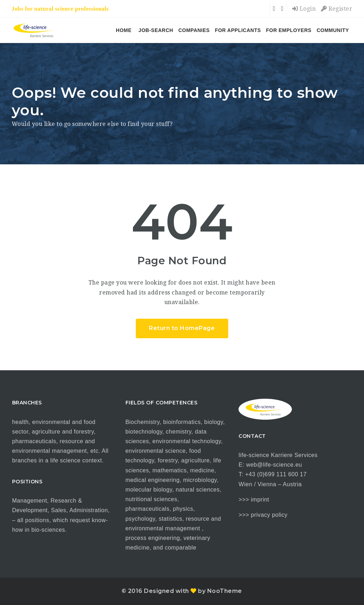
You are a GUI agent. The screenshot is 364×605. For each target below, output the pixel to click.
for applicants (238, 30)
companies (194, 30)
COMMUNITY (333, 30)
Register (337, 9)
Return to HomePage (182, 328)
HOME (124, 30)
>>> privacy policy (263, 515)
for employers (289, 30)
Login (304, 9)
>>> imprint (254, 500)
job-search (156, 30)
